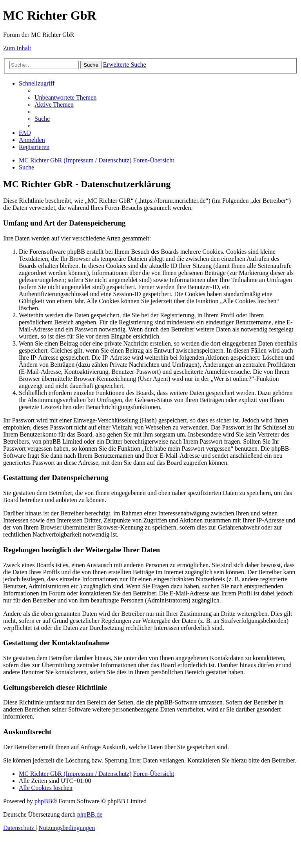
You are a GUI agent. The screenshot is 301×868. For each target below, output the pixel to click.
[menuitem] (65, 97)
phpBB (43, 801)
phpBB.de (90, 814)
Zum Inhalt (17, 48)
